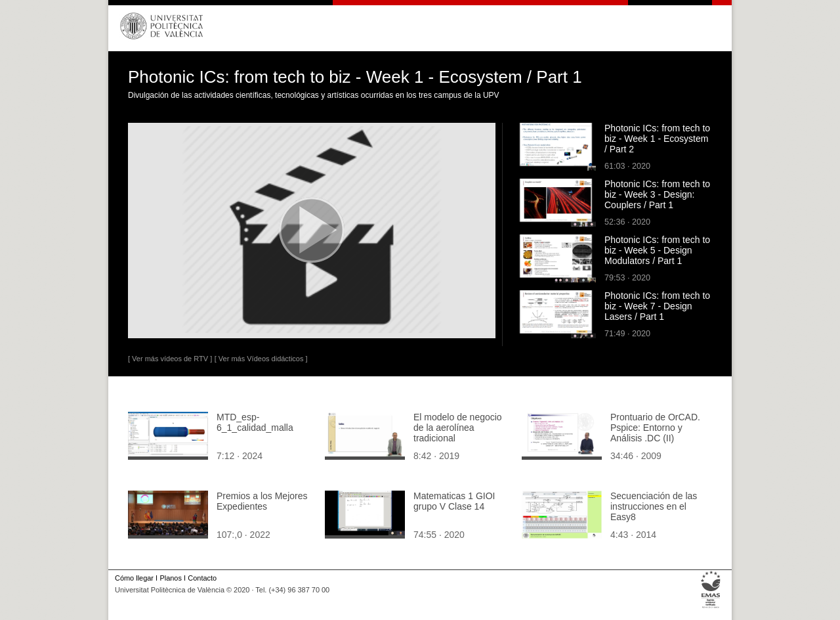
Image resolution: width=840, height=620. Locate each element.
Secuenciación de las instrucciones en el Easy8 (654, 506)
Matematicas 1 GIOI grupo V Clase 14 (454, 501)
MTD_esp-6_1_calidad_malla (255, 422)
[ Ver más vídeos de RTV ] (170, 359)
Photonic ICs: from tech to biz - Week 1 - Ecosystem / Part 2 (657, 139)
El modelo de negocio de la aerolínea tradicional (458, 428)
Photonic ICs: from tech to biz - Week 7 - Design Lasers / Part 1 (657, 306)
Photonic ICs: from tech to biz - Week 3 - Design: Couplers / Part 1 (657, 194)
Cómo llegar (134, 578)
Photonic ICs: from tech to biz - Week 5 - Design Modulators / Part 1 (657, 250)
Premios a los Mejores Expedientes (262, 501)
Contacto (202, 578)
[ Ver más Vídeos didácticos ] (261, 359)
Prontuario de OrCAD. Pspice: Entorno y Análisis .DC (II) (655, 428)
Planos (170, 578)
